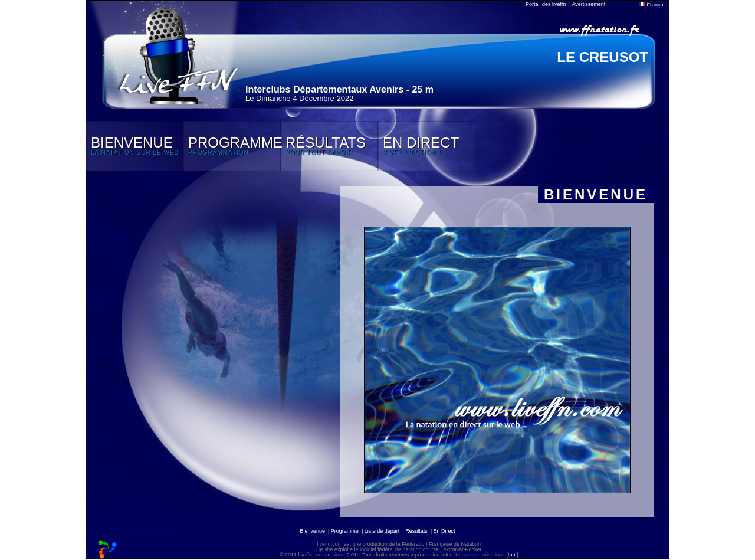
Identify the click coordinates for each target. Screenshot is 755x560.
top (512, 555)
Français (653, 5)
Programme (345, 531)
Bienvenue (312, 531)
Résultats (416, 531)
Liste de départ (382, 531)
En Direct (444, 531)
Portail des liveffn (546, 4)
